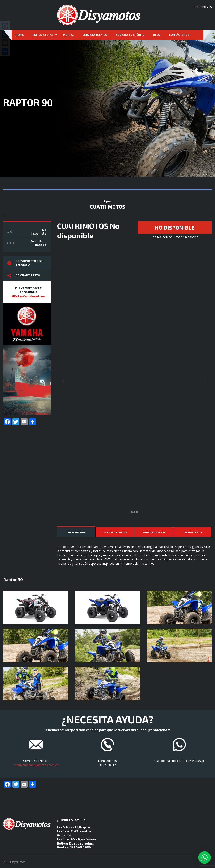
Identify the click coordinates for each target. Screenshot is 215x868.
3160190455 (203, 7)
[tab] (76, 532)
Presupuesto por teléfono (25, 263)
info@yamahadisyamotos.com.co (36, 765)
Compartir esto (24, 276)
